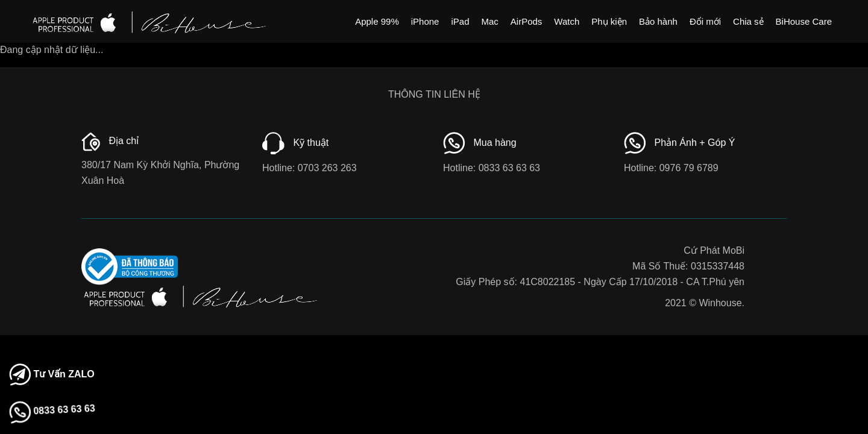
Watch (567, 21)
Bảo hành (658, 21)
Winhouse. (722, 303)
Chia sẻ (748, 21)
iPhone (425, 21)
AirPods (527, 21)
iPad (460, 21)
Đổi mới (705, 21)
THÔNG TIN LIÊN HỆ (434, 94)
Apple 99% (377, 21)
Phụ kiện (609, 21)
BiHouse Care (804, 21)
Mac (489, 21)
